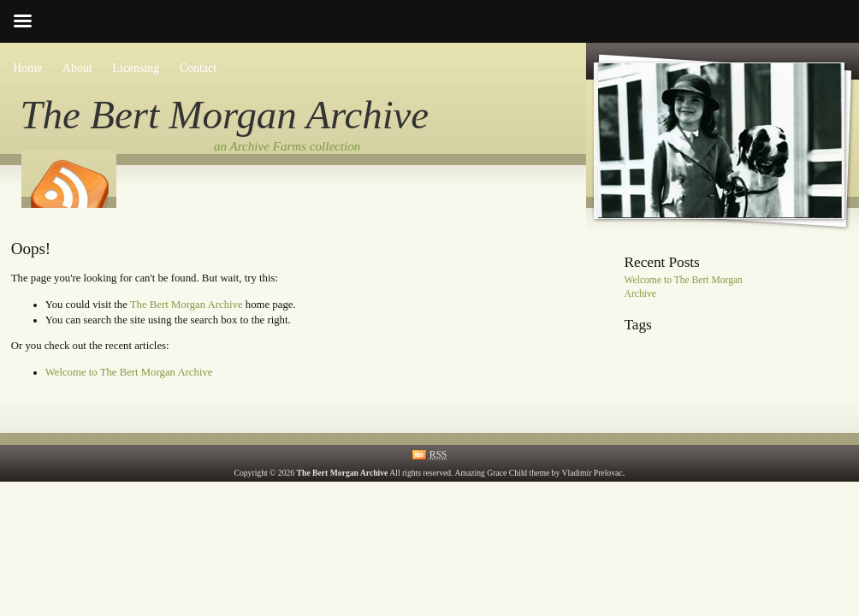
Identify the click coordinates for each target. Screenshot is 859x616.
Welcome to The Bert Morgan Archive (129, 372)
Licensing (136, 68)
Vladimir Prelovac (592, 473)
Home (27, 68)
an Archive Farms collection (287, 146)
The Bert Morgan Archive (225, 115)
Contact (198, 68)
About (77, 68)
